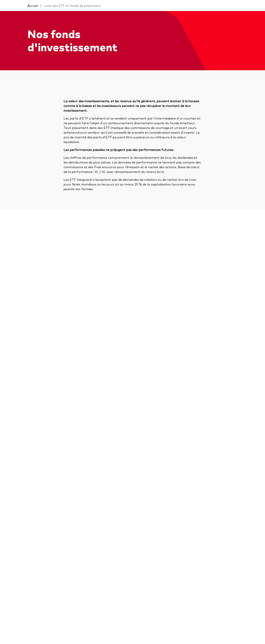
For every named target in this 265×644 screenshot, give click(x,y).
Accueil (33, 5)
